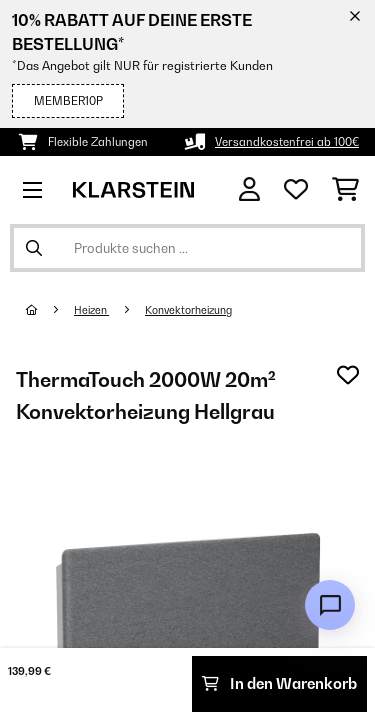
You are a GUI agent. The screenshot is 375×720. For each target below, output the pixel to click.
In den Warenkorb (279, 683)
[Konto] (249, 189)
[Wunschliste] (296, 190)
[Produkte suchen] (187, 248)
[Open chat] (330, 605)
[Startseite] (50, 310)
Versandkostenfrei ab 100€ (287, 142)
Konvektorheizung (188, 310)
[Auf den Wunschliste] (348, 375)
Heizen (91, 310)
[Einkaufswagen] (345, 190)
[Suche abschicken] (34, 248)
